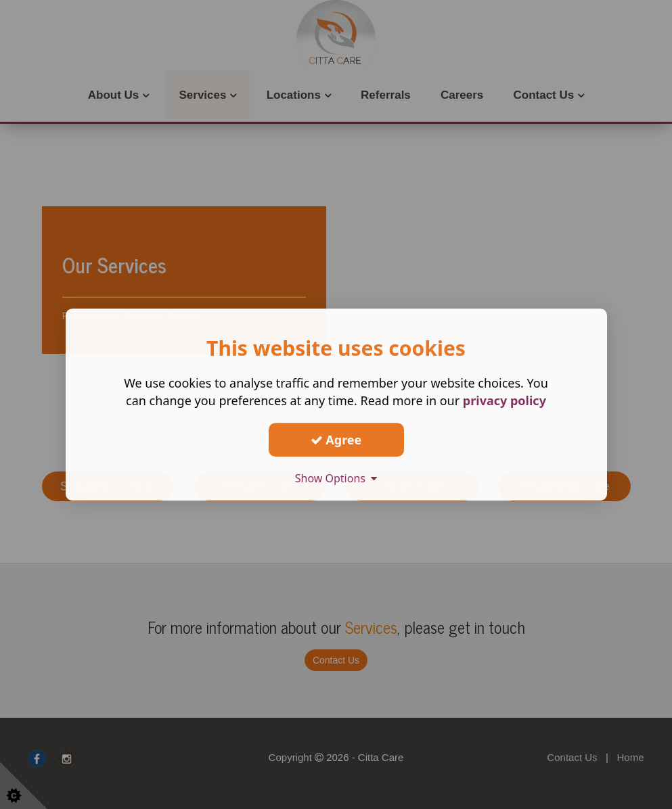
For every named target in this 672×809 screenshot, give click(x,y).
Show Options (336, 478)
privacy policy (505, 400)
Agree (336, 440)
